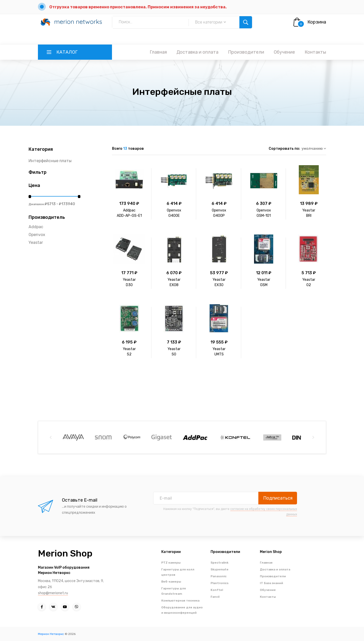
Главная (158, 52)
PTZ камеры (171, 563)
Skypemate (220, 569)
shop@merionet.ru (53, 593)
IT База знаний (271, 583)
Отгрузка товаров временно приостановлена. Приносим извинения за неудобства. (138, 7)
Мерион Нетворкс (51, 634)
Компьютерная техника (180, 601)
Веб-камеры (171, 582)
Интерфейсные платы (50, 161)
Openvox (37, 235)
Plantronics (220, 583)
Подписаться (278, 498)
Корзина (317, 22)
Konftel (217, 590)
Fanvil (215, 597)
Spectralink (220, 563)
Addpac (36, 227)
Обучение (284, 52)
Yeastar (36, 242)
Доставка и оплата (197, 52)
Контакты (315, 52)
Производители (246, 52)
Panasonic (219, 576)
